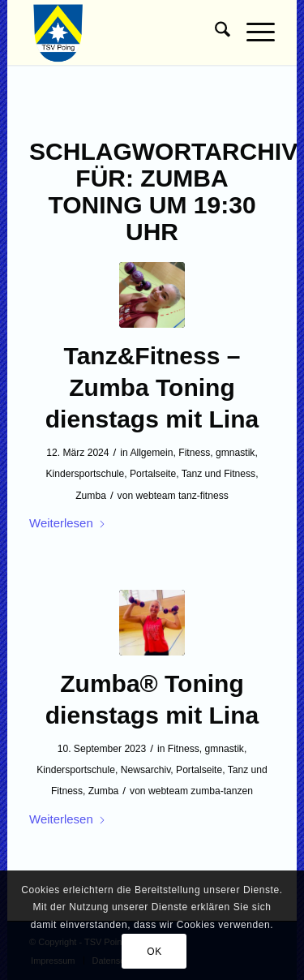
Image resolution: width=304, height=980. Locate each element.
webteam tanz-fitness (182, 496)
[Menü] (253, 32)
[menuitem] (214, 32)
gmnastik (235, 453)
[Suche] (214, 32)
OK (154, 952)
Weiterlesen (68, 523)
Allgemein (151, 453)
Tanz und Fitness (218, 474)
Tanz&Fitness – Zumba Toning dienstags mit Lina (152, 387)
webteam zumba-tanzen (201, 791)
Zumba (91, 496)
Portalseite (153, 474)
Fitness (194, 453)
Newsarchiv (146, 770)
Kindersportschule (85, 474)
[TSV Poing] (127, 32)
